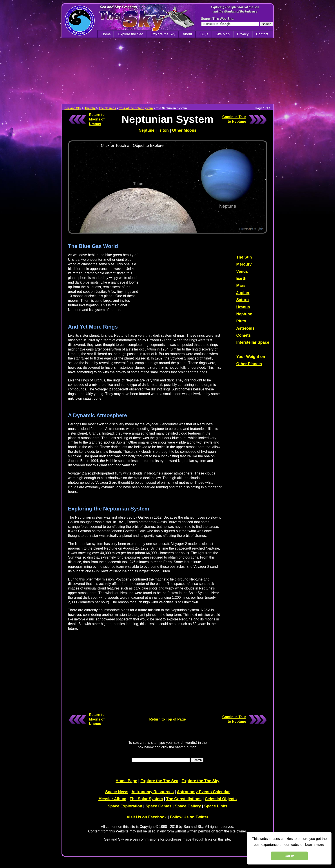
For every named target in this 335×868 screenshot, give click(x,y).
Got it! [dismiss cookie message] (289, 856)
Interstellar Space (253, 342)
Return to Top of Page (168, 719)
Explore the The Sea (159, 781)
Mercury (244, 264)
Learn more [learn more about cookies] (315, 845)
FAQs (204, 34)
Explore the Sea (131, 34)
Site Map (223, 34)
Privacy (243, 34)
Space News (117, 792)
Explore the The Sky (201, 781)
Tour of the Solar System (136, 108)
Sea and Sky (73, 108)
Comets (244, 335)
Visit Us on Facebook (147, 817)
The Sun (244, 257)
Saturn (243, 300)
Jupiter (243, 293)
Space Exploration (125, 806)
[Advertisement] (168, 71)
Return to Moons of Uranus (97, 119)
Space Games (158, 806)
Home (106, 34)
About (187, 34)
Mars (241, 286)
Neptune (147, 130)
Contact (262, 34)
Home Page (126, 781)
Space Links (216, 806)
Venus (242, 271)
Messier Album (112, 799)
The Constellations (184, 799)
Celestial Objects (221, 799)
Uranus (243, 307)
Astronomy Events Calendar (203, 792)
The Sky (90, 108)
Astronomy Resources (152, 792)
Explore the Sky (163, 34)
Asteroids (245, 328)
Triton (163, 130)
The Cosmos (107, 108)
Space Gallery (188, 806)
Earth (241, 279)
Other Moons (184, 130)
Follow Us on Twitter (189, 817)
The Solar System (146, 799)
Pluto (241, 321)
